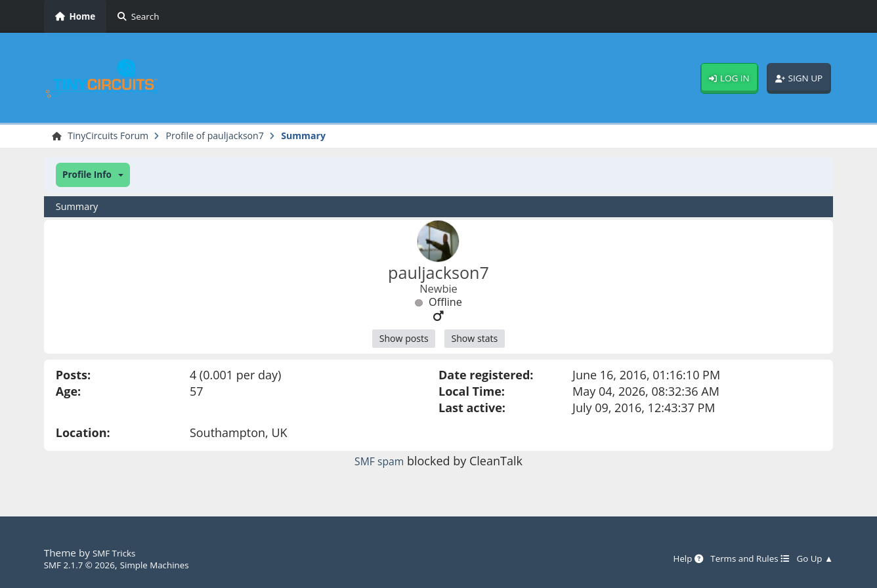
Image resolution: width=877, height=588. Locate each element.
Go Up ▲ (812, 558)
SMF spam (379, 465)
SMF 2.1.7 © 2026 (85, 564)
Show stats (479, 342)
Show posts (399, 342)
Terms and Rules (738, 558)
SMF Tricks (117, 553)
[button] (93, 177)
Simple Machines (170, 564)
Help (669, 558)
